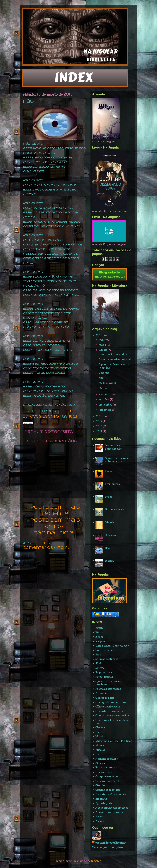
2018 (99, 426)
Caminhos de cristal (108, 790)
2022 (99, 431)
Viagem (100, 641)
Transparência (104, 650)
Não (101, 378)
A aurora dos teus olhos (110, 812)
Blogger (96, 861)
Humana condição (107, 759)
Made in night (107, 383)
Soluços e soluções (107, 659)
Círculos (101, 785)
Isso (98, 754)
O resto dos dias (105, 698)
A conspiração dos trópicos (112, 808)
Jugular (100, 750)
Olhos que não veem (108, 707)
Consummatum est (107, 781)
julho (103, 345)
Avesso (100, 816)
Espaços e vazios (105, 772)
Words (99, 632)
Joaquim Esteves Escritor (110, 843)
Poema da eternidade (108, 689)
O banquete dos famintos (111, 702)
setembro (105, 394)
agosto (104, 350)
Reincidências (104, 677)
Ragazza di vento (106, 672)
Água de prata (104, 803)
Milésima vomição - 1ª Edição (114, 741)
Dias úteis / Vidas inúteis (111, 794)
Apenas (100, 821)
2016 (99, 416)
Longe (109, 497)
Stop (98, 655)
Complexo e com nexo (109, 776)
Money (100, 745)
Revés (108, 471)
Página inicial (55, 533)
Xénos (99, 637)
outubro (105, 399)
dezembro (106, 410)
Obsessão (104, 373)
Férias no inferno (106, 768)
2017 (99, 421)
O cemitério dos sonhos (113, 354)
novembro (106, 405)
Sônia (99, 663)
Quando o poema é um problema (109, 683)
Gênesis (110, 522)
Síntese (100, 668)
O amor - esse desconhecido (115, 359)
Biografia (101, 799)
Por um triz (103, 693)
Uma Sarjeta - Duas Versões (112, 646)
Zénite (99, 628)
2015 (99, 335)
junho (103, 340)
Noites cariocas (114, 510)
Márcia (103, 388)
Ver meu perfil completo (107, 847)
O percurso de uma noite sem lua (114, 366)
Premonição (112, 484)
